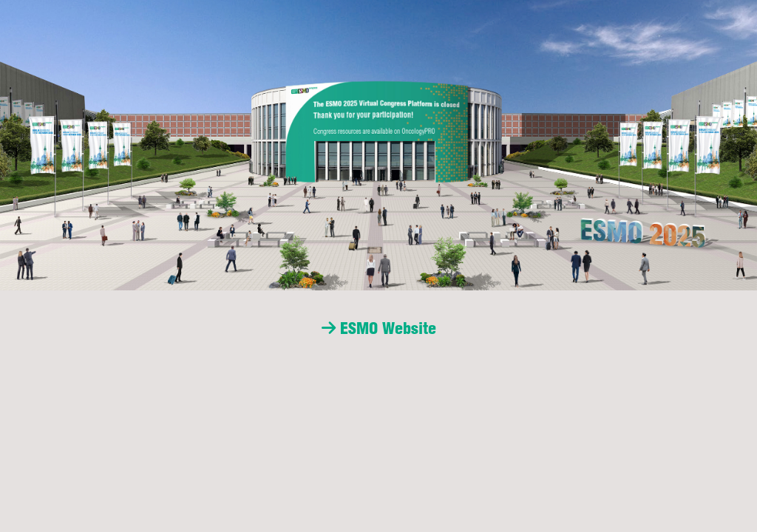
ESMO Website (379, 328)
